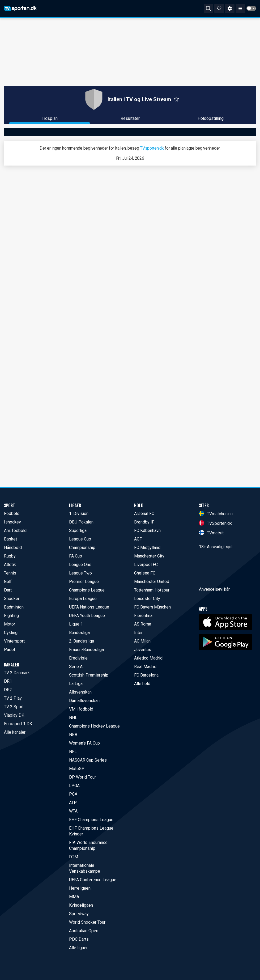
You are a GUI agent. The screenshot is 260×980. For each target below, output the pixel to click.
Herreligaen (80, 888)
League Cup (80, 539)
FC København (147, 531)
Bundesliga (79, 633)
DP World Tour (82, 777)
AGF (138, 539)
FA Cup (76, 556)
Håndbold (13, 548)
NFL (73, 752)
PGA (73, 794)
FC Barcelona (146, 675)
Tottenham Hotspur (152, 590)
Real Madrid (145, 667)
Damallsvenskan (84, 701)
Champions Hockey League (94, 726)
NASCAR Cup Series (88, 760)
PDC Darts (79, 939)
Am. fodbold (15, 531)
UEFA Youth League (87, 616)
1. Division (79, 514)
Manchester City (149, 556)
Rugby (10, 556)
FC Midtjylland (147, 548)
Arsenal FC (144, 514)
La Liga (76, 684)
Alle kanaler (15, 732)
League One (80, 565)
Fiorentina (143, 616)
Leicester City (147, 599)
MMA (74, 897)
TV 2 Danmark (17, 673)
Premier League (84, 582)
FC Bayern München (152, 607)
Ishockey (12, 522)
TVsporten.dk (152, 148)
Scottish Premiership (89, 675)
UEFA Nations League (89, 607)
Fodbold (12, 514)
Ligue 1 (76, 624)
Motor (10, 624)
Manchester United (152, 582)
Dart (8, 590)
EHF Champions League (91, 820)
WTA (73, 811)
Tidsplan (50, 118)
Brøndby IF (144, 522)
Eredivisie (78, 658)
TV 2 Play (13, 698)
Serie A (76, 667)
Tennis (10, 573)
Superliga (78, 531)
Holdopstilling (211, 118)
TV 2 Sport (14, 707)
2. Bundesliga (82, 641)
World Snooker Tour (87, 922)
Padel (9, 650)
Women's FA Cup (84, 743)
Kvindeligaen (81, 905)
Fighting (11, 616)
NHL (73, 718)
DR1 (8, 681)
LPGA (74, 786)
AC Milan (142, 641)
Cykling (11, 633)
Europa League (83, 599)
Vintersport (14, 641)
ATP (73, 803)
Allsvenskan (80, 692)
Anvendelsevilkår (214, 619)
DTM (74, 857)
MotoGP (77, 769)
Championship (82, 548)
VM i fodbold (81, 709)
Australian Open (84, 931)
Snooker (12, 599)
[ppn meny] (240, 9)
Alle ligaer (78, 948)
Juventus (143, 650)
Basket (10, 539)
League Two (80, 573)
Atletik (10, 565)
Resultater (130, 118)
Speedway (79, 914)
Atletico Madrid (148, 658)
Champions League (87, 590)
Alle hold (142, 684)
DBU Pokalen (81, 522)
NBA (73, 735)
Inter (138, 633)
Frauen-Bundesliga (86, 650)
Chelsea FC (145, 573)
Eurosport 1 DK (18, 724)
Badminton (14, 607)
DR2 (8, 690)
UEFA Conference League (93, 880)
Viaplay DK (14, 715)
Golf (8, 582)
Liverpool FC (146, 565)
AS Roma (143, 624)
